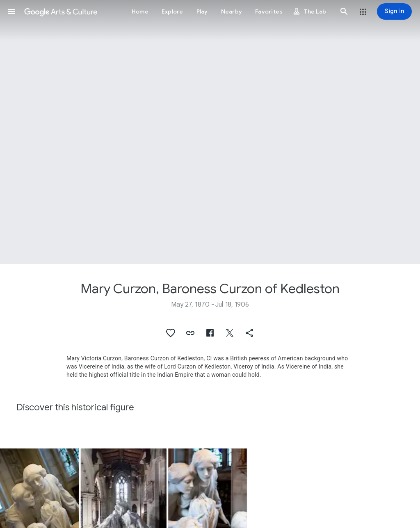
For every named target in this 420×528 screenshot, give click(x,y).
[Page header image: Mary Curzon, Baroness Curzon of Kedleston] (210, 132)
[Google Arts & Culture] (61, 11)
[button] (11, 11)
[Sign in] (394, 11)
